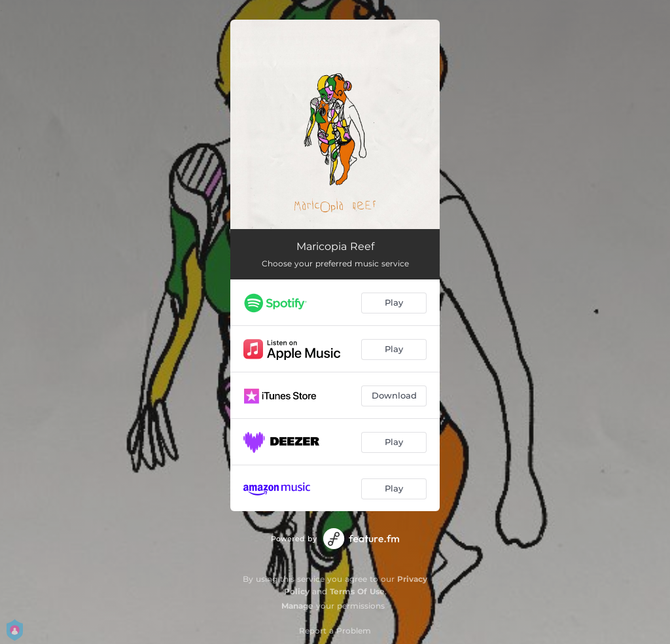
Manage (297, 606)
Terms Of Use (357, 591)
